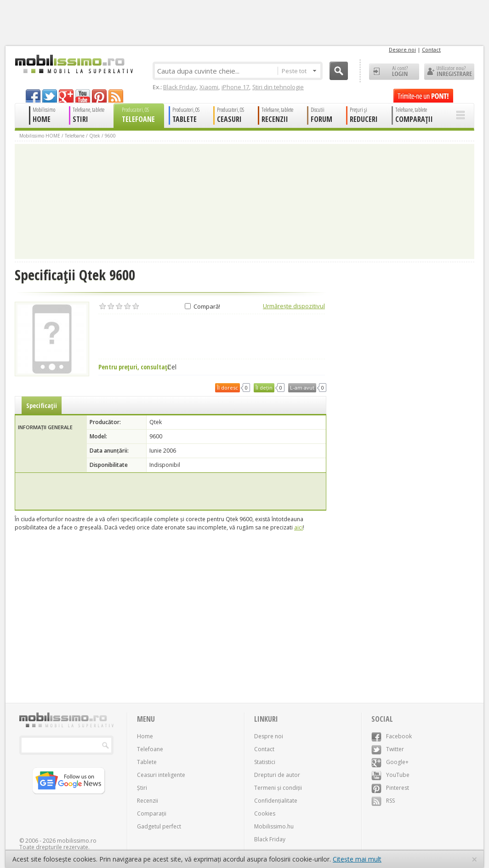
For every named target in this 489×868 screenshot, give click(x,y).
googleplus (66, 96)
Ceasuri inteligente (161, 775)
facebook (33, 96)
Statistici (265, 762)
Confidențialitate (276, 801)
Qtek (95, 136)
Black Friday (180, 87)
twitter (50, 96)
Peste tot (299, 71)
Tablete (147, 762)
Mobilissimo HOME (40, 136)
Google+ (390, 762)
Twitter (388, 749)
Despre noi (402, 49)
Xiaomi (209, 87)
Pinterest (390, 788)
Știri (142, 788)
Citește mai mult (357, 859)
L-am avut (302, 388)
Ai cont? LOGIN (394, 72)
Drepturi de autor (277, 775)
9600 (110, 136)
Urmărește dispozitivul (294, 306)
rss (116, 96)
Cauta (339, 71)
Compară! (202, 306)
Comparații (152, 813)
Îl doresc (227, 388)
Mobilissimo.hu (274, 826)
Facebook (392, 736)
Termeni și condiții (278, 788)
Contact (431, 49)
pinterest (99, 96)
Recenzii (148, 801)
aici (299, 527)
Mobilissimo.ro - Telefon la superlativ (74, 64)
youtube (83, 96)
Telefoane (75, 136)
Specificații (42, 405)
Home (145, 736)
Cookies (265, 813)
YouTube (390, 775)
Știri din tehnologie (278, 87)
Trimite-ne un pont (423, 96)
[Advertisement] (171, 491)
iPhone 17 (235, 87)
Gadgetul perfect (159, 826)
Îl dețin (264, 388)
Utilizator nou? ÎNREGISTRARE (449, 72)
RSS (383, 801)
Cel (172, 367)
